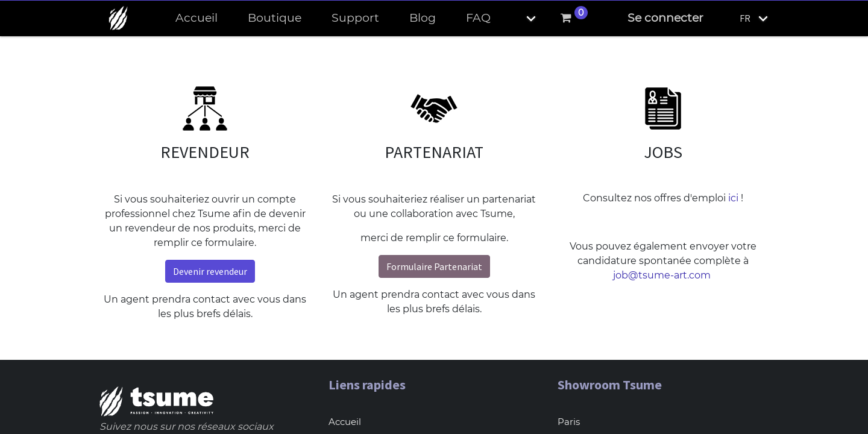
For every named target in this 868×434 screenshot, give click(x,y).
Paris (569, 422)
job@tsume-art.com (663, 275)
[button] (521, 18)
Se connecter (665, 18)
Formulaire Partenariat (434, 266)
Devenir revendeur (210, 271)
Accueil (345, 422)
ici (733, 198)
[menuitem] (197, 18)
